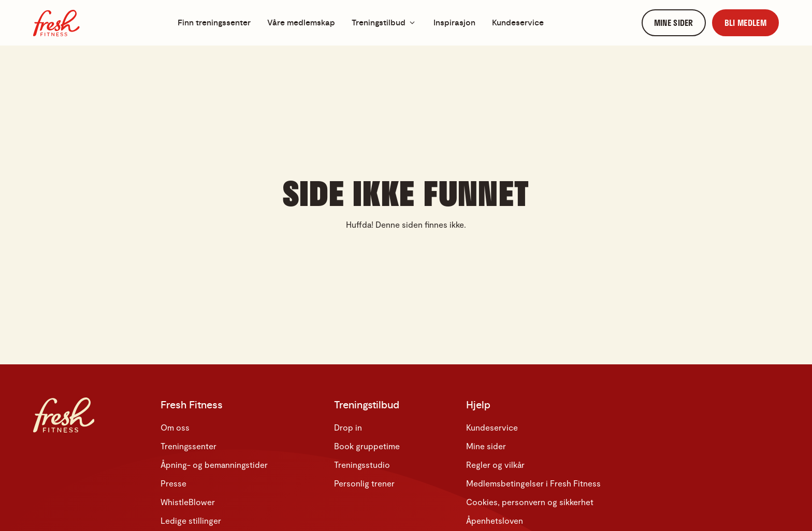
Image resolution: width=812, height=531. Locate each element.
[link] (674, 23)
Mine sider (486, 446)
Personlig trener (364, 483)
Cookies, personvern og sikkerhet (530, 502)
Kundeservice (492, 427)
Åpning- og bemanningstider (214, 464)
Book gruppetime (367, 446)
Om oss (175, 427)
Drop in (348, 427)
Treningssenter (189, 446)
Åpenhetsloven (495, 520)
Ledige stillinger (191, 520)
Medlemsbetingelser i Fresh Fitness (533, 483)
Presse (173, 483)
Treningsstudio (362, 464)
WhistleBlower (188, 502)
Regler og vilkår (495, 464)
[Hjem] (56, 23)
